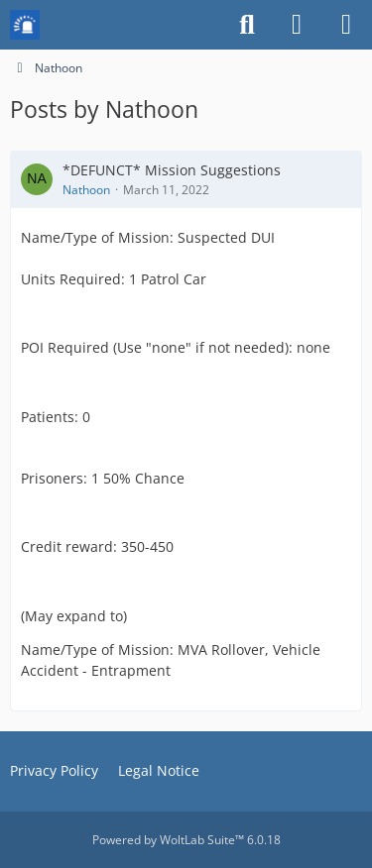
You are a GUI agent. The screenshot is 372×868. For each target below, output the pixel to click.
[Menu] (346, 25)
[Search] (247, 25)
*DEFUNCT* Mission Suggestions (172, 170)
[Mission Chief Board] (25, 25)
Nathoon (86, 190)
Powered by (186, 840)
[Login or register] (297, 25)
